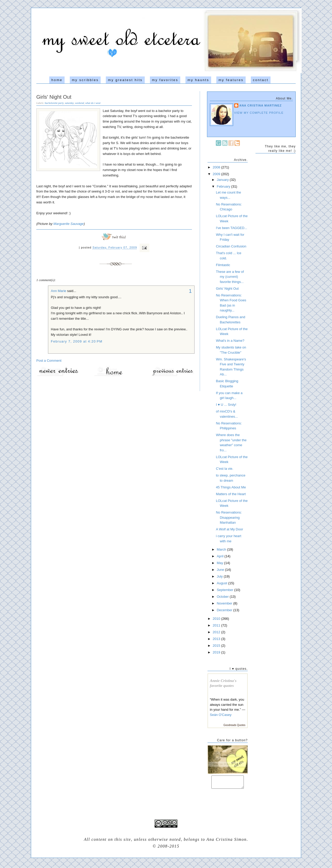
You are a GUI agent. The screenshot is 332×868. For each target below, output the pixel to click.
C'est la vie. (224, 469)
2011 (217, 625)
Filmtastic (223, 265)
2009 (217, 174)
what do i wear (93, 103)
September (226, 590)
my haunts (198, 80)
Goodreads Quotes (235, 725)
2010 (217, 619)
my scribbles (85, 80)
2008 (217, 167)
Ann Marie (58, 291)
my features (231, 80)
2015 (217, 646)
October (223, 597)
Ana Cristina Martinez (261, 105)
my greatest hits (125, 80)
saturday (69, 103)
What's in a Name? (230, 341)
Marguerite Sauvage (69, 224)
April (221, 556)
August (223, 583)
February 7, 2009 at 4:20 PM (77, 341)
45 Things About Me (231, 487)
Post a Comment (49, 361)
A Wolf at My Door (229, 529)
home (57, 80)
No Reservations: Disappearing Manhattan (229, 517)
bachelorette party (54, 103)
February (224, 186)
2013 (217, 639)
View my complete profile (259, 113)
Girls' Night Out (54, 97)
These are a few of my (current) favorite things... (230, 277)
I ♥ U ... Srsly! (226, 405)
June (221, 570)
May (220, 563)
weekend (79, 103)
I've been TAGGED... (231, 228)
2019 (217, 652)
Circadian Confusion (231, 246)
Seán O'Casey (221, 715)
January (223, 180)
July (220, 576)
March (222, 549)
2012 (217, 632)
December (225, 610)
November (225, 603)
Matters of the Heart (231, 494)
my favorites (165, 80)
